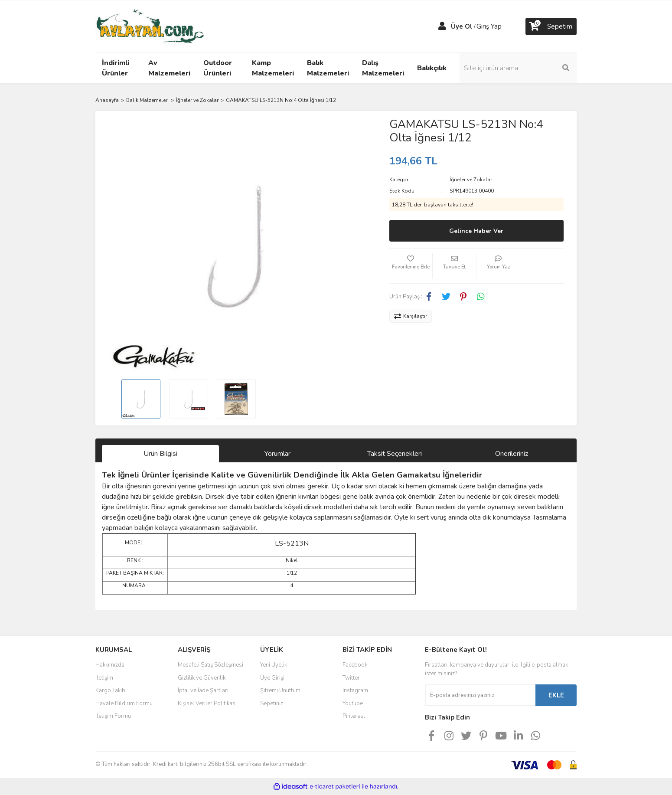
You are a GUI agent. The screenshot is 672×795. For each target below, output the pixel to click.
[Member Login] (442, 26)
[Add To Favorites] (411, 266)
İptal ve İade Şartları (203, 690)
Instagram (355, 690)
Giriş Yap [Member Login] (489, 26)
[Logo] (150, 26)
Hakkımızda (110, 665)
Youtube (353, 703)
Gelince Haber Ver (476, 231)
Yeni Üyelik (274, 665)
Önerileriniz (512, 454)
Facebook (355, 665)
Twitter (351, 678)
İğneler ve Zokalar (471, 180)
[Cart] (551, 26)
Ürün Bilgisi (160, 454)
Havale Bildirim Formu (124, 703)
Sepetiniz (272, 703)
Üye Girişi (272, 678)
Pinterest (354, 716)
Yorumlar (277, 454)
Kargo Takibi (111, 690)
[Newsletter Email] (480, 695)
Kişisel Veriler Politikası (207, 703)
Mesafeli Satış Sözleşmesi (210, 665)
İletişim (104, 678)
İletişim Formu (113, 716)
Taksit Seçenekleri (395, 454)
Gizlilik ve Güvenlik (202, 678)
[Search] (518, 68)
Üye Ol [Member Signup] (462, 26)
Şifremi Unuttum (280, 690)
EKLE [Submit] (556, 695)
